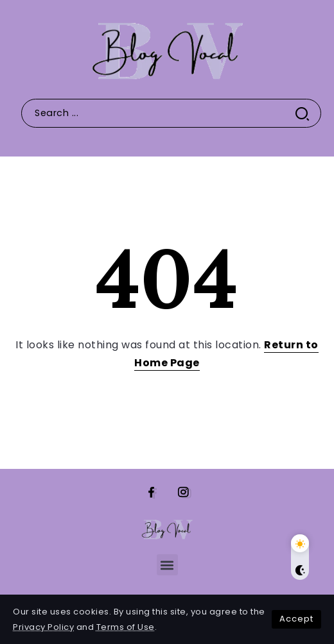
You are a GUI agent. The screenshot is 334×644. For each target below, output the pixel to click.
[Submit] (307, 113)
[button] (167, 565)
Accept (296, 619)
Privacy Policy (43, 627)
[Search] (171, 113)
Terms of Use (126, 627)
